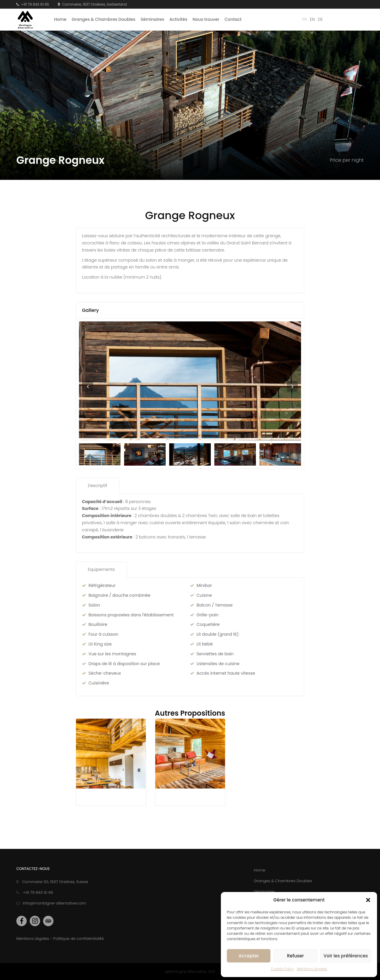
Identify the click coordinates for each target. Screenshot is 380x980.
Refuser (295, 956)
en (312, 19)
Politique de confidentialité (78, 939)
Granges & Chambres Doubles (104, 19)
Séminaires (152, 19)
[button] (368, 900)
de (320, 19)
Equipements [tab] (101, 569)
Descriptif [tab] (98, 486)
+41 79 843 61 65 (33, 4)
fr (305, 19)
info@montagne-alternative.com (51, 903)
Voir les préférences (346, 956)
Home (60, 19)
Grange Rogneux (190, 215)
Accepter (248, 956)
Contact (233, 19)
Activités (178, 19)
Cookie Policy (282, 969)
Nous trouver (206, 19)
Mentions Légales (312, 969)
